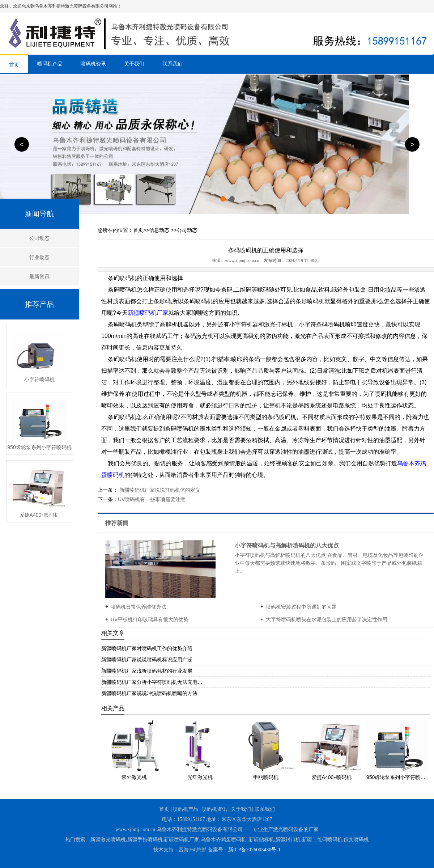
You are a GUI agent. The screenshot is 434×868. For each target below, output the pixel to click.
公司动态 (39, 238)
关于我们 (134, 64)
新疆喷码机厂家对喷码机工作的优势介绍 (147, 648)
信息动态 (159, 230)
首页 (14, 65)
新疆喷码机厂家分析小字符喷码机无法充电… (152, 682)
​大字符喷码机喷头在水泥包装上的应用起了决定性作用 (327, 619)
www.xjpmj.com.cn (242, 261)
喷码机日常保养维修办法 (139, 607)
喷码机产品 (50, 64)
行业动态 (39, 257)
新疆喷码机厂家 (148, 313)
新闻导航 (39, 214)
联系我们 (173, 64)
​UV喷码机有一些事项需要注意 (152, 499)
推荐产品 (39, 304)
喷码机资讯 (93, 64)
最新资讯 (39, 276)
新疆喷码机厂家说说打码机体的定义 (159, 490)
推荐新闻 (118, 523)
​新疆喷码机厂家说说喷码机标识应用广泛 (147, 660)
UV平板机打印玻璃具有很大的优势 (150, 619)
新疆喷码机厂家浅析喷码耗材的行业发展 (147, 671)
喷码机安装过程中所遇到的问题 (301, 607)
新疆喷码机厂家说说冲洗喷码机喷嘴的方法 (149, 693)
